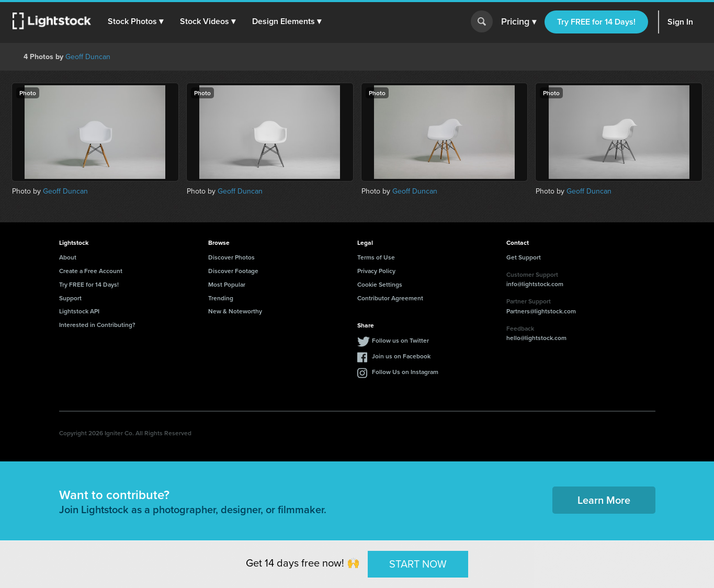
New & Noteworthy (235, 311)
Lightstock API (79, 311)
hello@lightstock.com (536, 338)
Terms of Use (376, 257)
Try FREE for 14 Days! (596, 22)
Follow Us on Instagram (405, 372)
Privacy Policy (376, 271)
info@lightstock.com (535, 284)
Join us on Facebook (401, 356)
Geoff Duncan (88, 57)
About (68, 257)
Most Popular (227, 284)
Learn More (604, 500)
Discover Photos (231, 257)
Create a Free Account (91, 271)
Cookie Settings (380, 284)
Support (70, 298)
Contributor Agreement (390, 298)
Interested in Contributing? (97, 325)
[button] (135, 21)
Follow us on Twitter (400, 340)
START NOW (418, 564)
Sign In (680, 22)
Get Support (524, 257)
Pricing (519, 22)
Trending (221, 298)
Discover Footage (233, 271)
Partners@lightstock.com (541, 311)
